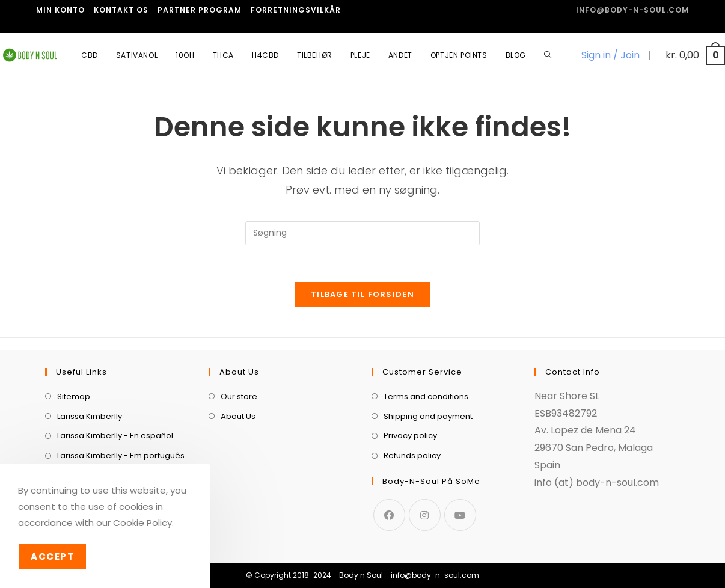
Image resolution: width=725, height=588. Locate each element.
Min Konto (60, 10)
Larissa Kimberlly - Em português (121, 455)
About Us (238, 416)
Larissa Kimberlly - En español (115, 436)
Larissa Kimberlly (90, 416)
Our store (239, 397)
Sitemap (74, 397)
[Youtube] (460, 515)
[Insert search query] (362, 233)
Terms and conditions (426, 397)
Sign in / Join (610, 55)
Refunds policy (412, 455)
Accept (52, 556)
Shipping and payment (428, 416)
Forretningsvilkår (296, 10)
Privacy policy (410, 436)
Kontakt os (121, 10)
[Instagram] (425, 515)
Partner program (200, 10)
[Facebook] (389, 515)
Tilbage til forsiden (362, 294)
